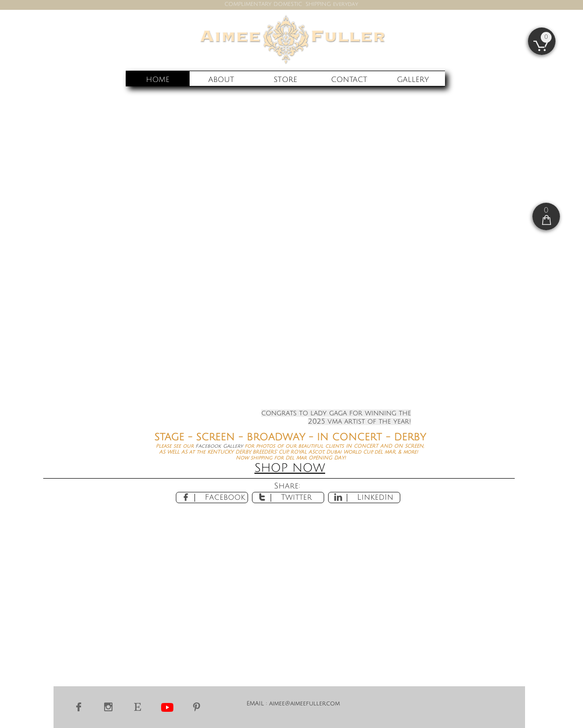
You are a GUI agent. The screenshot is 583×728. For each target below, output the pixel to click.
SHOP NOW (290, 468)
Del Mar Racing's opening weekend (334, 260)
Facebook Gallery (220, 446)
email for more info (361, 276)
